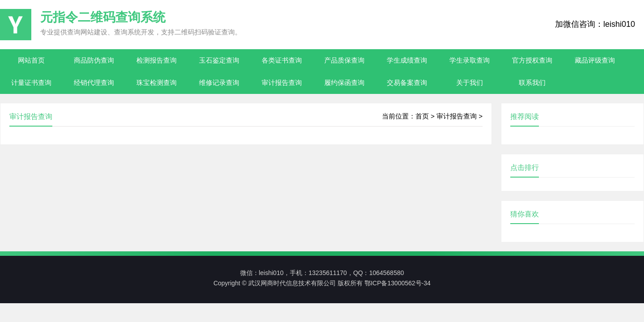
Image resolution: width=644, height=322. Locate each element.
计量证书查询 (31, 83)
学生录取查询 (470, 60)
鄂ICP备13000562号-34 (398, 283)
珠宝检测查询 (157, 83)
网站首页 (31, 60)
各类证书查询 (282, 60)
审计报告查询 (282, 83)
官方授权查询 (532, 60)
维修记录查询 (219, 83)
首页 (422, 116)
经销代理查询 (94, 83)
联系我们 (532, 83)
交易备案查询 (407, 83)
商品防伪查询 (94, 60)
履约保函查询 (344, 83)
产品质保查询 (344, 60)
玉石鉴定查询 (219, 60)
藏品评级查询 (595, 60)
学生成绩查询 (407, 60)
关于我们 (470, 83)
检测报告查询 (157, 60)
